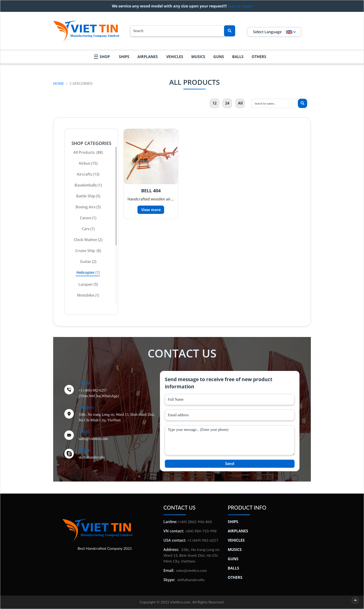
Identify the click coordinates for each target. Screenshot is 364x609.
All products (88, 152)
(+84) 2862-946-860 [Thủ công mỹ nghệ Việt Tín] (195, 522)
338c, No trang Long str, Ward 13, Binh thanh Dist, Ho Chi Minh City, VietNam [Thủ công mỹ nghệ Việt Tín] (192, 555)
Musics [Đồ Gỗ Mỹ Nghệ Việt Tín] (235, 550)
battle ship (88, 196)
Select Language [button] (274, 32)
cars (88, 229)
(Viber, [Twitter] (84, 396)
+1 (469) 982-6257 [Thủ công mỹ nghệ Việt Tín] (203, 540)
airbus (88, 163)
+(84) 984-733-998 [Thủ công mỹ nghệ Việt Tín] (201, 531)
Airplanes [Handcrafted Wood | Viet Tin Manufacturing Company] (148, 57)
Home (59, 83)
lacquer (88, 284)
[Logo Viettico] (86, 31)
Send (230, 464)
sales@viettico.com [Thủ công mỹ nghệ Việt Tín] (191, 570)
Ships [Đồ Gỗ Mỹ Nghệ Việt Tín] (233, 522)
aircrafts (88, 174)
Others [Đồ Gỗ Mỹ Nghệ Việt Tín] (235, 577)
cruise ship (88, 251)
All (240, 103)
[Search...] (178, 31)
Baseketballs (88, 185)
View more (151, 210)
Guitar (88, 262)
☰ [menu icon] (96, 57)
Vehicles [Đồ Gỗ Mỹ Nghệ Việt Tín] (236, 540)
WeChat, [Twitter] (95, 396)
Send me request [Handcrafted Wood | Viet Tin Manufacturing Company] (240, 6)
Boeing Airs (88, 207)
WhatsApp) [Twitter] (110, 396)
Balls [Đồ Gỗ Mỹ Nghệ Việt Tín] (233, 568)
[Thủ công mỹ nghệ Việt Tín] (97, 529)
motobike (88, 295)
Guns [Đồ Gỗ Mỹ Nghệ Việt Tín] (233, 559)
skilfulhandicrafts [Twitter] (92, 457)
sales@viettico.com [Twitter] (93, 439)
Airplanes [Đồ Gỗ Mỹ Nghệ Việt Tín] (238, 531)
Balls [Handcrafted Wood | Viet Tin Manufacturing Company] (238, 57)
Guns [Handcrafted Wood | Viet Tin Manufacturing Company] (219, 57)
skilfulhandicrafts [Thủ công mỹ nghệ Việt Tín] (191, 580)
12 (214, 103)
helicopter (88, 272)
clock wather (88, 240)
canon (88, 218)
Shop (105, 57)
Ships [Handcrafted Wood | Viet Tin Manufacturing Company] (124, 57)
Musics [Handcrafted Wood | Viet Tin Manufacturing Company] (198, 57)
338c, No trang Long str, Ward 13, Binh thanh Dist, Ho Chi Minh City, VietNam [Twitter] (117, 417)
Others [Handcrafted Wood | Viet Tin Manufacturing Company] (259, 57)
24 (227, 103)
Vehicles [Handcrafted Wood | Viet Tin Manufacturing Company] (175, 57)
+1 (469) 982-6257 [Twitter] (93, 390)
